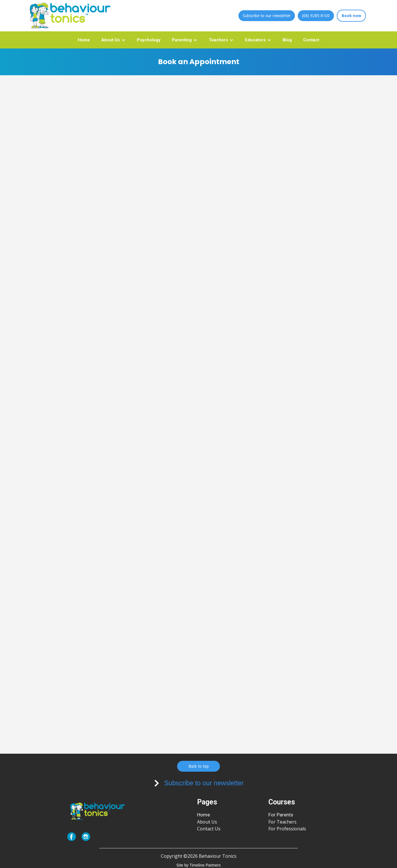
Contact (311, 40)
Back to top (199, 766)
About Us (207, 822)
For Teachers (282, 822)
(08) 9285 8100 (316, 16)
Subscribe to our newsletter (267, 16)
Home (84, 40)
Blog (287, 40)
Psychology (149, 40)
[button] (113, 40)
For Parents (281, 815)
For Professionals (287, 829)
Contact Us (209, 829)
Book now (351, 16)
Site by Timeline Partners (198, 865)
